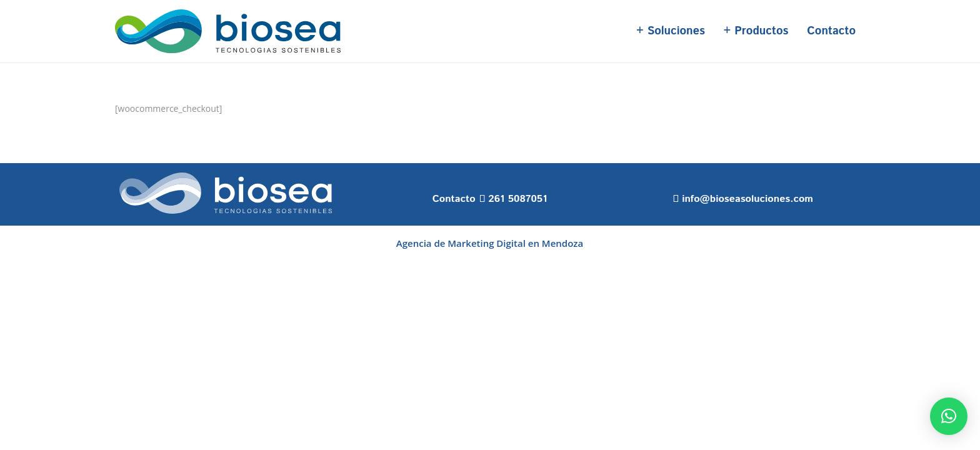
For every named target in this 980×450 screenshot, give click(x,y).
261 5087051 (517, 199)
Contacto (831, 31)
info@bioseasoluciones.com (747, 199)
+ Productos (756, 31)
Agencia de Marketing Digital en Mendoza (490, 243)
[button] (949, 416)
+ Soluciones (671, 31)
